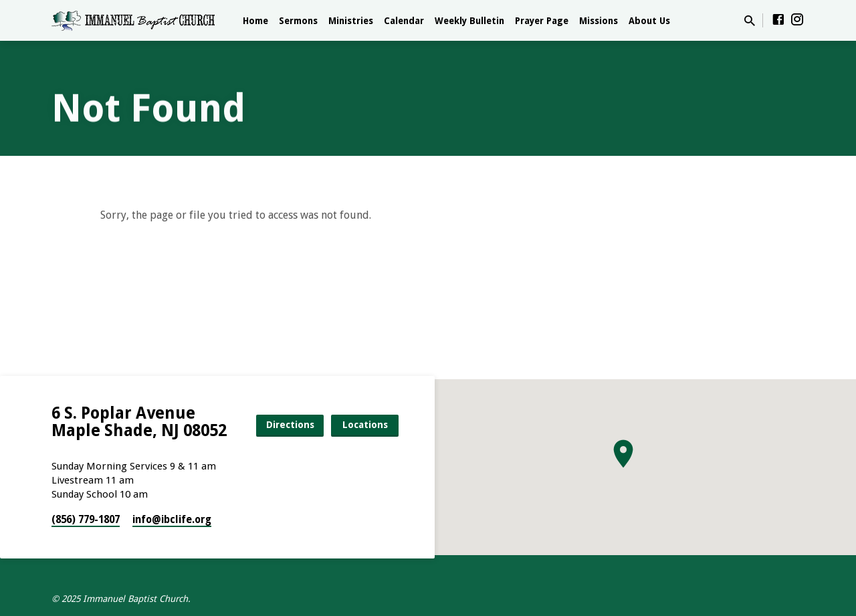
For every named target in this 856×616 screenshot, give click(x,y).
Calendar (404, 21)
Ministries (351, 21)
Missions (599, 21)
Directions (290, 425)
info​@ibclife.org (172, 520)
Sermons (298, 21)
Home (255, 21)
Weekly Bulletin (469, 21)
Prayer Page (542, 21)
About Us (649, 21)
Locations (365, 425)
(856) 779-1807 (86, 520)
